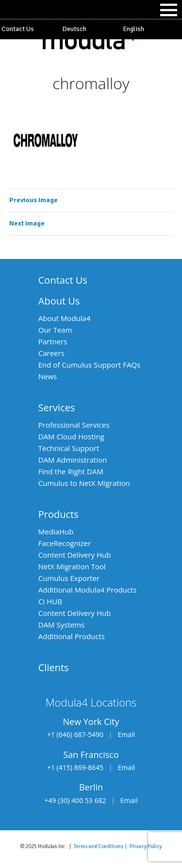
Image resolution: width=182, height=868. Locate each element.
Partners (53, 341)
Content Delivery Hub (75, 555)
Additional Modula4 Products (88, 590)
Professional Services (74, 425)
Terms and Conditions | (102, 846)
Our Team (55, 330)
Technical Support (69, 448)
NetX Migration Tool (72, 566)
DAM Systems (61, 625)
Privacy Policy (146, 846)
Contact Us (18, 29)
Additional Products (72, 636)
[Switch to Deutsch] (91, 29)
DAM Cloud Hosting (71, 436)
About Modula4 (65, 318)
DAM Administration (73, 460)
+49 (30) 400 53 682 (75, 800)
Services (57, 408)
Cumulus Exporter (69, 578)
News (48, 376)
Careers (51, 353)
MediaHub (56, 531)
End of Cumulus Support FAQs (90, 365)
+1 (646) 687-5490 (75, 734)
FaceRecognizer (65, 543)
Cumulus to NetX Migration (84, 483)
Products (58, 514)
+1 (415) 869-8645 (75, 767)
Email (126, 734)
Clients (54, 667)
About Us (59, 301)
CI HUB (50, 601)
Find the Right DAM (71, 471)
